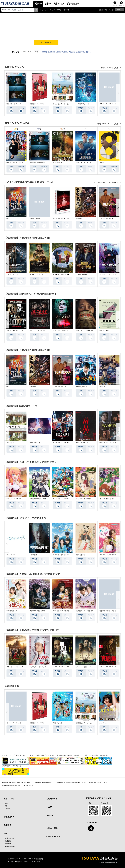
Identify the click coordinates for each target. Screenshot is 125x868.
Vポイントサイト (53, 836)
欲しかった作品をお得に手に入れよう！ (42, 755)
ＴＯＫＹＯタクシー (106, 219)
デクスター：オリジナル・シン (40, 667)
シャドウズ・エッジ (13, 275)
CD (50, 4)
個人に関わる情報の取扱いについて (76, 782)
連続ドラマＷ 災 (82, 443)
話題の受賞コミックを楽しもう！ (12, 766)
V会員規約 (12, 782)
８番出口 (102, 162)
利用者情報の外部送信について (12, 786)
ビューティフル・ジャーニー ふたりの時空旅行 (69, 275)
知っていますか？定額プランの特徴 (68, 755)
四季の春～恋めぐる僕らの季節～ (64, 555)
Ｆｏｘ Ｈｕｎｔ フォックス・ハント (20, 331)
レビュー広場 (52, 828)
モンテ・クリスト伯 (36, 275)
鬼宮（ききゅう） (82, 555)
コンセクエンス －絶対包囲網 (110, 275)
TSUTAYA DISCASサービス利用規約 (29, 782)
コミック (61, 4)
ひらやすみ (10, 443)
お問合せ (50, 815)
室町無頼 (79, 219)
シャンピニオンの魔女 (84, 499)
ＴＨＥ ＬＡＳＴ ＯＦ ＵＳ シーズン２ (68, 667)
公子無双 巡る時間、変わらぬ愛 (87, 611)
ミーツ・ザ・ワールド (14, 723)
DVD (40, 4)
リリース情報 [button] (55, 10)
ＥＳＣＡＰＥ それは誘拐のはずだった (66, 443)
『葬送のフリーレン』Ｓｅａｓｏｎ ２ (90, 104)
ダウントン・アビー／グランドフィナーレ (21, 667)
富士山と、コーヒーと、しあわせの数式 (66, 104)
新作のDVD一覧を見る (110, 68)
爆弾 (8, 219)
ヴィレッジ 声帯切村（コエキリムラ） (66, 331)
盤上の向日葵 (57, 162)
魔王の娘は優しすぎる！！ (108, 499)
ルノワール (103, 723)
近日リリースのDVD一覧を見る (106, 182)
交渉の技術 (33, 555)
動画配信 (7, 825)
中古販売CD (75, 4)
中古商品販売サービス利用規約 (52, 782)
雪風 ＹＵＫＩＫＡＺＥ (84, 162)
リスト (115, 5)
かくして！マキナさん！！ (15, 499)
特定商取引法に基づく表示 (98, 782)
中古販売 (8, 844)
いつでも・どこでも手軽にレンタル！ (14, 755)
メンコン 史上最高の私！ (108, 555)
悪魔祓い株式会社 (82, 275)
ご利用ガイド (103, 10)
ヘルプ (111, 10)
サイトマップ (28, 786)
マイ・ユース (11, 555)
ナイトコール (104, 331)
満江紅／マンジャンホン (38, 331)
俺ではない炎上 (81, 387)
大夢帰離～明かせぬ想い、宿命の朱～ (42, 611)
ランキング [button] (69, 10)
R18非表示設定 (10, 846)
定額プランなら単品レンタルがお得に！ (97, 755)
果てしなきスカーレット (61, 219)
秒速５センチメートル (14, 104)
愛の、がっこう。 (36, 443)
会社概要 (5, 782)
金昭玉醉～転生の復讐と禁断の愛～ (65, 611)
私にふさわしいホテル (37, 104)
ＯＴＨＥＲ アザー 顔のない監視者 (89, 331)
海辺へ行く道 (57, 723)
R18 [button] (118, 10)
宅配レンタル (10, 838)
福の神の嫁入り (12, 611)
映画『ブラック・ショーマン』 (17, 162)
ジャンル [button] (43, 10)
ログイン (121, 5)
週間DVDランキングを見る (108, 124)
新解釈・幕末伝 (35, 219)
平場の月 (102, 387)
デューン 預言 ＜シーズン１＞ (87, 667)
